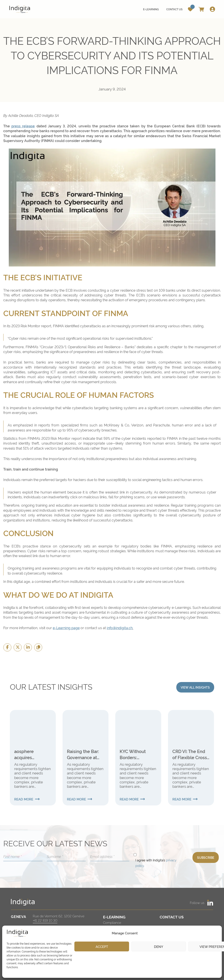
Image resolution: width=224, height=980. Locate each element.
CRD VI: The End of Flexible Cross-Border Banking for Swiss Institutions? (191, 754)
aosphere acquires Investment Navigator (26, 754)
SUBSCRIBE (206, 857)
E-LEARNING (114, 917)
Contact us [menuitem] (174, 9)
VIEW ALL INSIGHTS (195, 687)
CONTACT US (172, 917)
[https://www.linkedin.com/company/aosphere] (210, 903)
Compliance (112, 922)
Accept (102, 946)
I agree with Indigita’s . (156, 863)
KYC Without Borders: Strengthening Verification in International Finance (135, 754)
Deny (159, 946)
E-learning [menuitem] (151, 9)
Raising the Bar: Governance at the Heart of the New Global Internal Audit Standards (83, 754)
